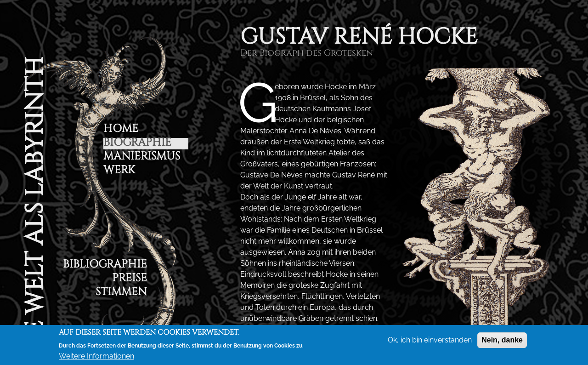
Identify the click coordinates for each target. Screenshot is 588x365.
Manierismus (142, 157)
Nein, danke (502, 340)
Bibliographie (105, 265)
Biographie (137, 144)
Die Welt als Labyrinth (34, 209)
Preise (130, 279)
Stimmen (121, 293)
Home (121, 130)
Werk (119, 171)
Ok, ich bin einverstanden (430, 340)
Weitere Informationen (96, 356)
